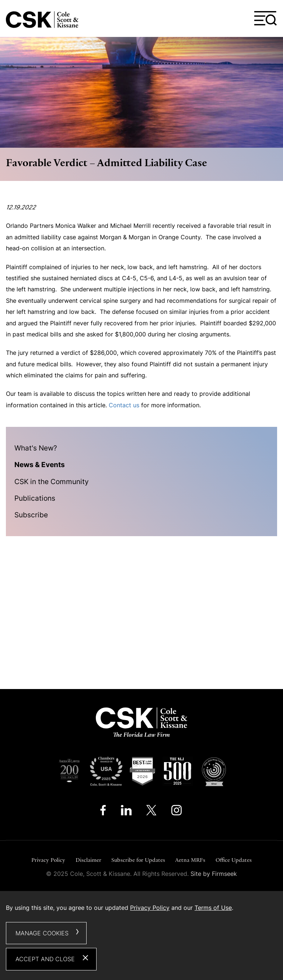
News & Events (40, 465)
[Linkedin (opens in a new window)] (126, 812)
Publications (35, 498)
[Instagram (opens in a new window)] (177, 812)
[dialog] (141, 936)
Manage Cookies (42, 933)
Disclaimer (88, 860)
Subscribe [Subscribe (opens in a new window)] (31, 515)
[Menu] (266, 18)
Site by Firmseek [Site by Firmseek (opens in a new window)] (214, 874)
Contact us (124, 405)
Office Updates (234, 860)
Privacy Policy (48, 860)
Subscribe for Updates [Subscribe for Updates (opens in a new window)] (138, 860)
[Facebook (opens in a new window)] (103, 812)
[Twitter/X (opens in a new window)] (151, 812)
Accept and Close (45, 959)
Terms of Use (213, 908)
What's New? (36, 448)
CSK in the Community (52, 482)
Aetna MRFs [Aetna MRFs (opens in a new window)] (190, 860)
